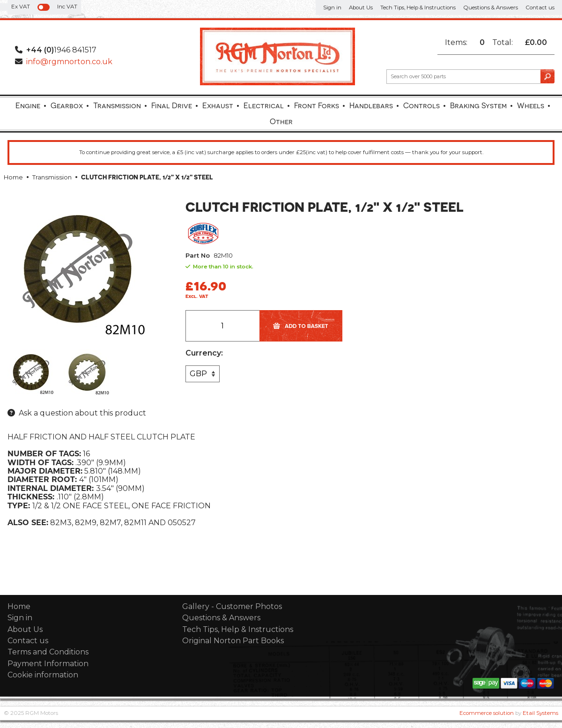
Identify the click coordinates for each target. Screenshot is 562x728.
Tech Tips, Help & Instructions (418, 7)
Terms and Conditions (48, 652)
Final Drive (172, 105)
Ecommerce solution (487, 713)
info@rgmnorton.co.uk (69, 62)
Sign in (332, 7)
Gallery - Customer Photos (232, 606)
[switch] (44, 7)
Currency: (204, 353)
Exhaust (218, 105)
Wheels (531, 105)
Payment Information (48, 664)
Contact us (540, 7)
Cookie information (43, 675)
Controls (421, 105)
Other (281, 121)
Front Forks (317, 105)
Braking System (478, 105)
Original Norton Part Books (233, 641)
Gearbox (67, 105)
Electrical (264, 105)
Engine (28, 105)
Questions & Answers (491, 7)
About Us (361, 7)
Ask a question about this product (82, 413)
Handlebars (371, 105)
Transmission (117, 105)
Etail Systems (540, 713)
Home (13, 177)
